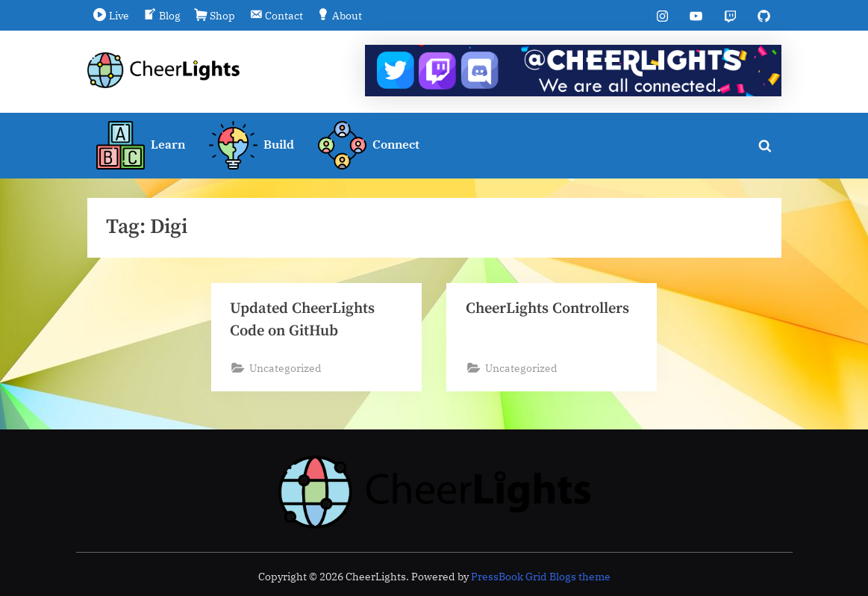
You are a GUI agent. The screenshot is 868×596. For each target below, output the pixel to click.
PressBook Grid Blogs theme (541, 577)
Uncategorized (285, 369)
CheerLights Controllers (549, 308)
